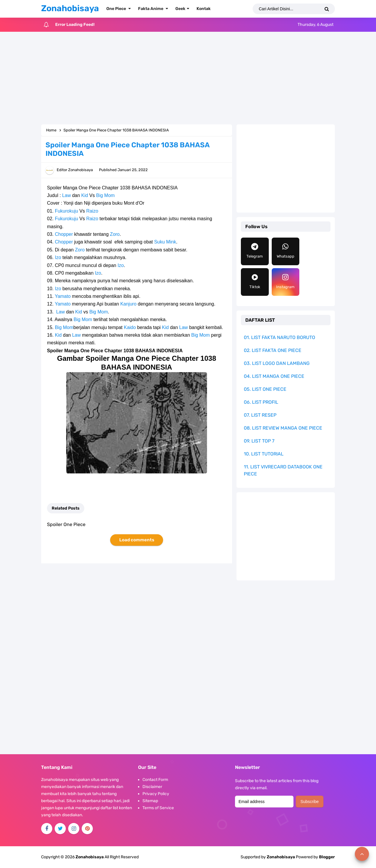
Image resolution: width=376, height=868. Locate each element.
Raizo (92, 211)
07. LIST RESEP (260, 415)
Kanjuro (128, 304)
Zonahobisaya (281, 857)
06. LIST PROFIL (261, 402)
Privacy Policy (156, 794)
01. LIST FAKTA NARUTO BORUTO (280, 337)
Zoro (115, 234)
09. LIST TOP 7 (259, 441)
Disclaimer (152, 787)
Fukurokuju (67, 211)
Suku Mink (165, 242)
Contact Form (155, 780)
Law (67, 195)
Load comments (137, 540)
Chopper (64, 234)
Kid (85, 195)
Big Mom (105, 195)
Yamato (63, 296)
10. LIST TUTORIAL (264, 454)
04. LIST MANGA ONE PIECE (274, 376)
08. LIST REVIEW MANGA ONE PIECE (283, 428)
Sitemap (150, 801)
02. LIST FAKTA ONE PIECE (273, 350)
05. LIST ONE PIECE (265, 389)
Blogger (327, 857)
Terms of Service (158, 808)
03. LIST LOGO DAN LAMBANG (277, 363)
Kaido (130, 327)
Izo (58, 257)
